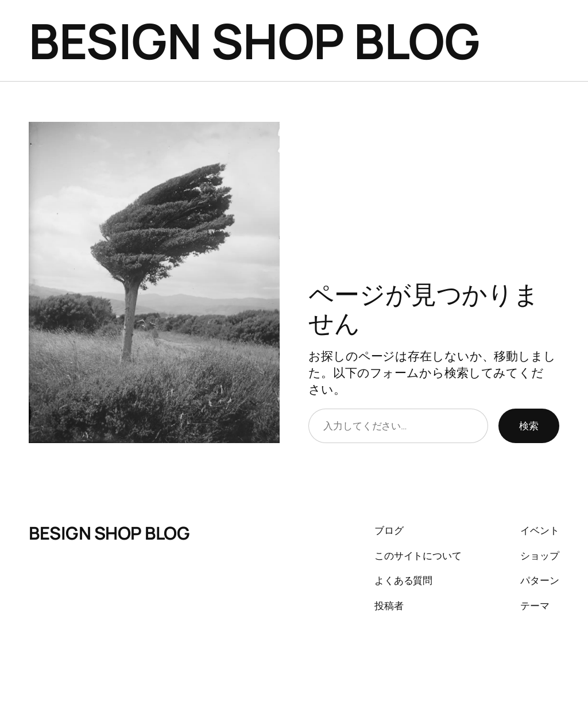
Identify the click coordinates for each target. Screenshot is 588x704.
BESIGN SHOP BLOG (254, 41)
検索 (529, 425)
